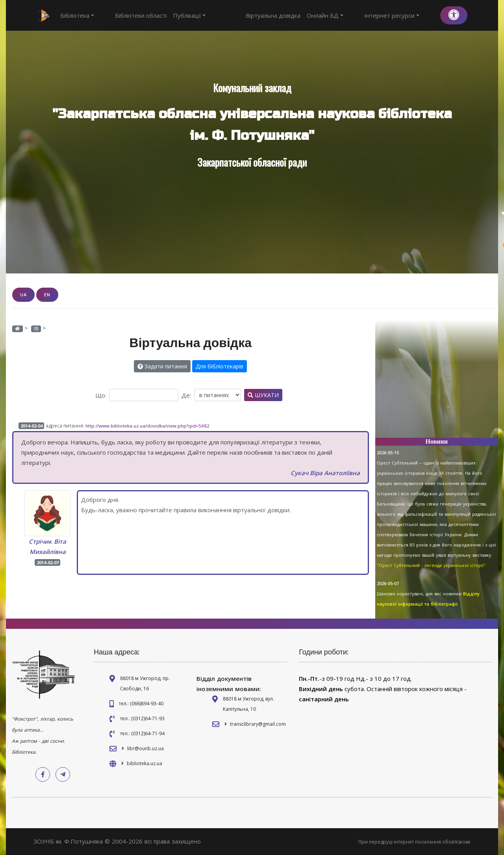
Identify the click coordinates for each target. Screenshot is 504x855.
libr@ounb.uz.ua (145, 748)
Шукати (263, 395)
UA (23, 295)
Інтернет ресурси (406, 15)
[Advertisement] (437, 382)
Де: (186, 395)
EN (47, 295)
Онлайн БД (354, 15)
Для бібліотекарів (220, 366)
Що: (101, 395)
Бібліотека (77, 15)
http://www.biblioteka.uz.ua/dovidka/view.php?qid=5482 (148, 425)
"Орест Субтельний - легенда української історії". (432, 565)
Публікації (175, 15)
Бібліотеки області (126, 15)
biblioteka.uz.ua (145, 763)
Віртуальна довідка (302, 15)
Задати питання (162, 366)
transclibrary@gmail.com (258, 724)
